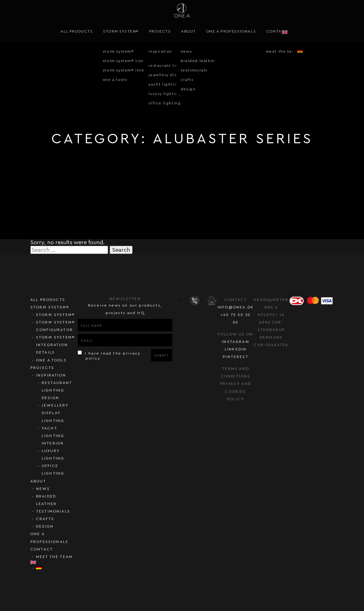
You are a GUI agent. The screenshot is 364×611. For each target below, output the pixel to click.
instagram (236, 342)
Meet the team (54, 557)
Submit (161, 356)
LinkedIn (236, 349)
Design (45, 526)
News (43, 489)
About (188, 31)
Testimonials (53, 511)
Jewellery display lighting (55, 413)
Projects (160, 31)
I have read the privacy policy (109, 356)
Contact (277, 31)
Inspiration (51, 375)
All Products (77, 31)
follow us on (235, 334)
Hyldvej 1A (271, 315)
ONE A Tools (51, 360)
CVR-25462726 (271, 345)
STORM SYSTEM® (121, 31)
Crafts (45, 519)
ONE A (271, 307)
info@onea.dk (236, 307)
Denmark (271, 337)
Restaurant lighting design (57, 390)
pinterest (236, 357)
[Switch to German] (57, 567)
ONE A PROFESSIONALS (231, 31)
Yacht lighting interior (53, 436)
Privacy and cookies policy (236, 391)
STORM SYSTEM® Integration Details (55, 345)
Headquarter (271, 300)
